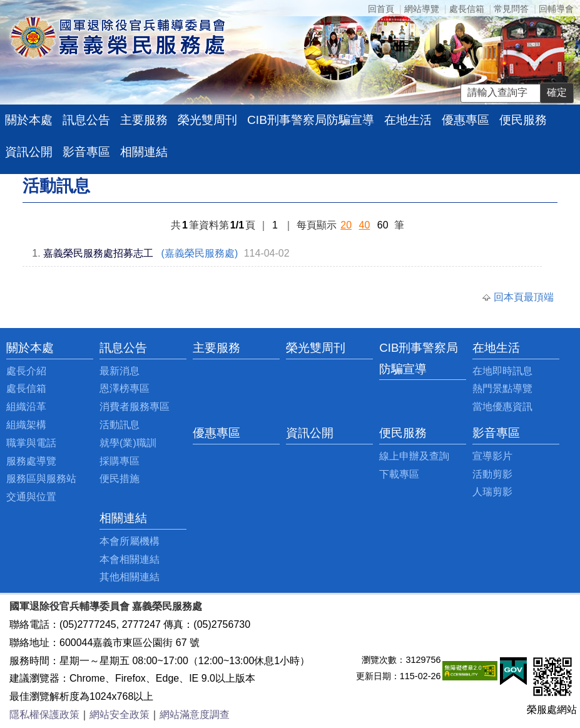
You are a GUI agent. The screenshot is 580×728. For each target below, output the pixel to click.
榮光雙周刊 (207, 120)
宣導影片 (492, 456)
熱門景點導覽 (502, 388)
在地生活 (408, 120)
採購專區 (120, 461)
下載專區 (399, 474)
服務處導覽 (31, 461)
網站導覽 (422, 9)
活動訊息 (120, 425)
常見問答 (511, 9)
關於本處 (29, 120)
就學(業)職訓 (128, 443)
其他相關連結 (130, 577)
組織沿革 (26, 407)
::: (10, 348)
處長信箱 (467, 9)
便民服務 (523, 120)
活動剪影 (492, 474)
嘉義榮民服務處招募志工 (98, 253)
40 (365, 225)
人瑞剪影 (492, 492)
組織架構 (26, 425)
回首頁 (381, 9)
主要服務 (144, 120)
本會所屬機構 (130, 541)
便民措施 (120, 479)
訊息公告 (86, 120)
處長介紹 (26, 371)
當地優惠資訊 (502, 407)
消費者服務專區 (135, 407)
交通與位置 (31, 497)
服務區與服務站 (41, 479)
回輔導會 (556, 9)
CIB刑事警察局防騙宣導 (311, 120)
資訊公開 (29, 152)
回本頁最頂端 (524, 297)
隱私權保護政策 (44, 715)
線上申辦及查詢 (414, 456)
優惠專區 (466, 120)
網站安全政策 (120, 715)
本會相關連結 (130, 559)
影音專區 (86, 152)
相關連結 (144, 152)
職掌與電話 (31, 443)
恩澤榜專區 (125, 388)
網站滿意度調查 (195, 715)
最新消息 (120, 371)
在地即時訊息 (502, 371)
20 (346, 225)
